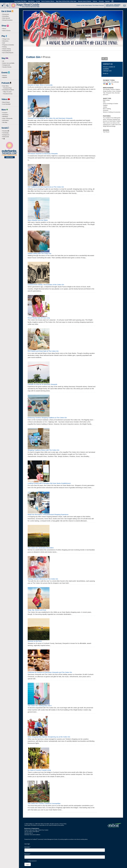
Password (27, 854)
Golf (4, 43)
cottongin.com (107, 71)
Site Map (5, 122)
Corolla (38, 1)
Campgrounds (6, 65)
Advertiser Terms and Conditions (32, 835)
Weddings (5, 116)
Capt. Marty (6, 86)
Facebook (6, 131)
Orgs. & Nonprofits (8, 118)
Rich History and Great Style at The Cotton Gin (43, 351)
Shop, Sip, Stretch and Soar (37, 610)
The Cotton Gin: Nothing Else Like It (40, 706)
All (3, 61)
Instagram (6, 135)
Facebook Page (8, 88)
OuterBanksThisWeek (8, 90)
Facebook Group (8, 94)
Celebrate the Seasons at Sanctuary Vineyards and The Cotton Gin (50, 672)
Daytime (5, 76)
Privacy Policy (63, 824)
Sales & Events (7, 31)
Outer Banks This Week (20, 1)
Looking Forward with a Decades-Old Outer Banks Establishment (49, 483)
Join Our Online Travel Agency (32, 831)
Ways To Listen (8, 92)
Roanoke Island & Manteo (85, 1)
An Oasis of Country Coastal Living (39, 770)
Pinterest (6, 137)
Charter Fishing (7, 49)
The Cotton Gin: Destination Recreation (41, 548)
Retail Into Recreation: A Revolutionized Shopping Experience (48, 514)
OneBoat (35, 839)
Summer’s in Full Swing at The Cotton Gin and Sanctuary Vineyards (50, 118)
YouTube (6, 133)
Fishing (5, 47)
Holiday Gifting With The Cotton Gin (39, 253)
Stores (4, 29)
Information (6, 120)
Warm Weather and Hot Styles (38, 220)
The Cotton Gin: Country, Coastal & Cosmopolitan (44, 803)
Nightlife (5, 77)
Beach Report (6, 102)
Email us (106, 74)
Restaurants (6, 14)
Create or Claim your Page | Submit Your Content (36, 830)
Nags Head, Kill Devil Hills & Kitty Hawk (66, 1)
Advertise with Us (29, 833)
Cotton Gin (33, 57)
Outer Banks (31, 1)
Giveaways (6, 115)
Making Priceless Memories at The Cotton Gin (43, 579)
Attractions (6, 41)
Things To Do (6, 39)
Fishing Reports (7, 51)
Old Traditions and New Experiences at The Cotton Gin (46, 187)
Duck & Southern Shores (48, 1)
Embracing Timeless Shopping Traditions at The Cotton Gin (47, 418)
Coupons (5, 113)
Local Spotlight (7, 104)
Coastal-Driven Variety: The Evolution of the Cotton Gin (46, 285)
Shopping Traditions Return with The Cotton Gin (43, 450)
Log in (28, 864)
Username (27, 847)
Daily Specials (6, 18)
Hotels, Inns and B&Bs (9, 63)
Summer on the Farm (35, 641)
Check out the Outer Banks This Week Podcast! (90, 5)
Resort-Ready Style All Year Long (39, 318)
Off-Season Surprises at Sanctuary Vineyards (43, 154)
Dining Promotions (8, 20)
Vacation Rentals (7, 67)
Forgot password (32, 861)
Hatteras (95, 1)
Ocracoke (101, 1)
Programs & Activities (8, 45)
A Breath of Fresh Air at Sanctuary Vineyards (42, 384)
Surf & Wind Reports (8, 53)
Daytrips (107, 1)
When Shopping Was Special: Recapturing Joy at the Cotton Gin (49, 737)
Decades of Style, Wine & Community (40, 85)
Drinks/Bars (6, 16)
